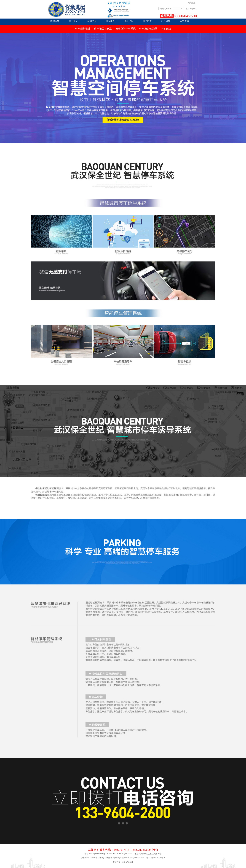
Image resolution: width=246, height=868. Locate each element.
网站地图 (192, 3)
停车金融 (166, 29)
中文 (187, 9)
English (193, 8)
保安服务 (110, 21)
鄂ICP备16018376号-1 (156, 858)
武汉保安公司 (127, 862)
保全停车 (129, 21)
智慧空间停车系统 (126, 29)
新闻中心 (92, 21)
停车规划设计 (83, 29)
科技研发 (166, 21)
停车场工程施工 (103, 29)
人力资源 (184, 21)
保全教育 (147, 21)
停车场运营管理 (148, 29)
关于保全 (73, 21)
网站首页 (55, 21)
